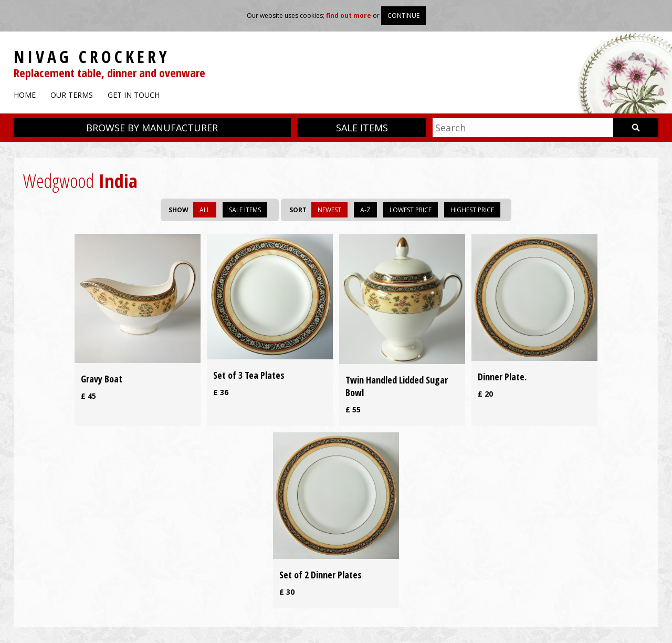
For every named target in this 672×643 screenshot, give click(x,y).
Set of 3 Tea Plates (249, 375)
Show (178, 210)
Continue (403, 15)
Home (25, 95)
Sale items (362, 128)
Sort (298, 210)
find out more (349, 15)
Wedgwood (59, 181)
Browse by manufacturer (152, 128)
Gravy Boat (102, 379)
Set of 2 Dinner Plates (321, 575)
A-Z (365, 210)
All (205, 210)
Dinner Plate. (502, 377)
